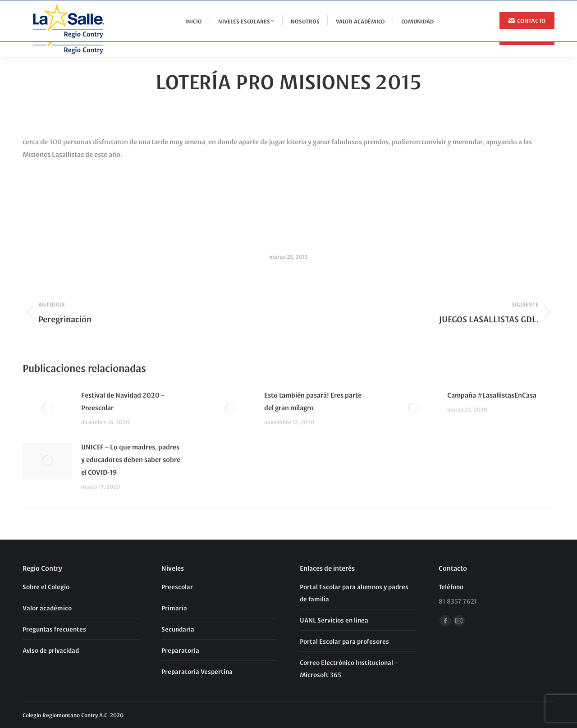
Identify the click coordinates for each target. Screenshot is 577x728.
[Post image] (47, 409)
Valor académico (47, 608)
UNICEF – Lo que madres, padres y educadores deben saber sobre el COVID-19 (131, 459)
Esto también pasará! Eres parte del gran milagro (313, 401)
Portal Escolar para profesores (344, 641)
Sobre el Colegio (46, 586)
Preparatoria (180, 650)
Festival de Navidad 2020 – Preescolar (123, 401)
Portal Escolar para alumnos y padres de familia (354, 593)
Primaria (174, 608)
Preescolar (177, 586)
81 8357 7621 (532, 8)
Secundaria (178, 629)
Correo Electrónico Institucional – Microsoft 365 (349, 668)
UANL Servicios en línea (334, 620)
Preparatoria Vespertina (197, 671)
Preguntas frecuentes (54, 629)
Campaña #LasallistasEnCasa (492, 395)
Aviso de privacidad (51, 650)
